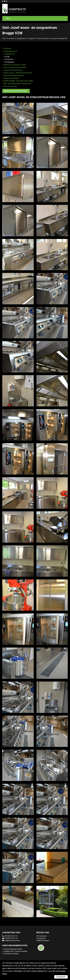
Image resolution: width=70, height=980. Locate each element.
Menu (8, 18)
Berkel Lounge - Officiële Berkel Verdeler (18, 73)
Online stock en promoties (15, 91)
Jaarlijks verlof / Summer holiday (15, 951)
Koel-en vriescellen (10, 86)
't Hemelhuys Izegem (11, 954)
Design (7, 57)
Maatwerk (7, 49)
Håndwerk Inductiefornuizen (14, 76)
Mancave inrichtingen (11, 78)
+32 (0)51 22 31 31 (11, 936)
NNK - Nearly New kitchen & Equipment (17, 84)
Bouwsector (9, 59)
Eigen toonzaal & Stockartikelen (15, 67)
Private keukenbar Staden (13, 949)
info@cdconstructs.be (12, 940)
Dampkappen (10, 62)
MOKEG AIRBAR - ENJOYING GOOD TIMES (19, 81)
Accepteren (61, 977)
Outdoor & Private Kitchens (13, 70)
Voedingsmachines (11, 51)
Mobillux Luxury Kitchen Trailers (15, 65)
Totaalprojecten (9, 54)
